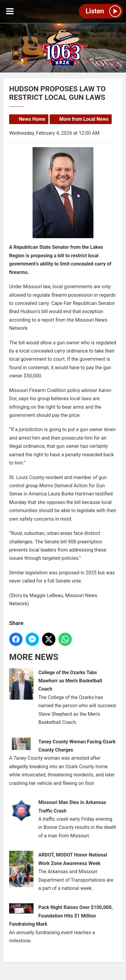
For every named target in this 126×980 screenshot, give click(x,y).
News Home (32, 119)
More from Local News (84, 119)
